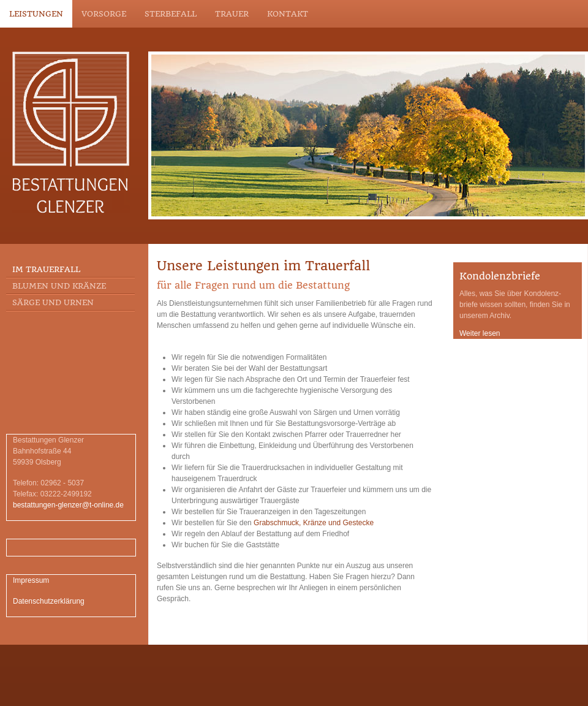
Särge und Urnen (53, 302)
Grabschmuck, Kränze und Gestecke (314, 523)
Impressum (31, 580)
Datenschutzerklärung (49, 601)
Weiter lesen (480, 333)
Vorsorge (104, 14)
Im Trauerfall (46, 269)
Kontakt (288, 14)
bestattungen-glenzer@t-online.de (68, 505)
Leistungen (36, 14)
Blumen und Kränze (59, 286)
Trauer (232, 14)
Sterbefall (171, 14)
